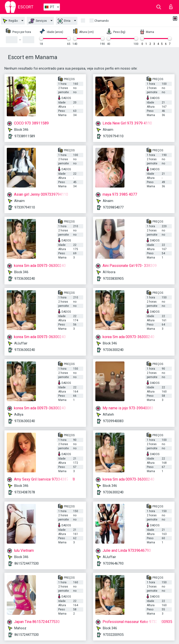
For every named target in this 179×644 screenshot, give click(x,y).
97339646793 (113, 563)
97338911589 (25, 136)
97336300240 (25, 279)
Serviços (38, 21)
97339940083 (113, 421)
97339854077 (113, 207)
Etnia (64, 21)
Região (10, 21)
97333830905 (113, 279)
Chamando (102, 21)
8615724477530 (27, 563)
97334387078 (25, 492)
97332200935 (113, 635)
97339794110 (113, 136)
